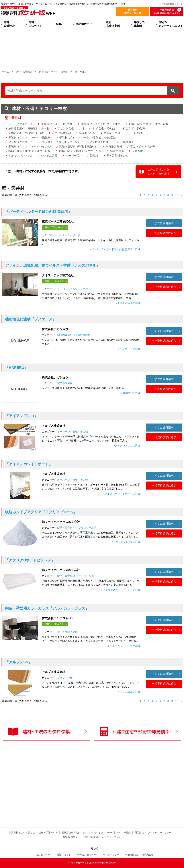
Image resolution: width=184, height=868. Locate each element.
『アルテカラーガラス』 (47, 608)
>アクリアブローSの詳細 (126, 542)
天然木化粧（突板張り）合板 (26, 133)
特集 (59, 24)
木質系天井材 (114, 146)
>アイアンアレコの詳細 (127, 446)
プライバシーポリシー (160, 833)
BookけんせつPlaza (87, 855)
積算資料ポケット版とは (22, 833)
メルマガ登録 (124, 833)
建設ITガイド (64, 855)
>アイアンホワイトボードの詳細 (122, 494)
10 (177, 195)
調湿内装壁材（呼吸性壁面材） (78, 146)
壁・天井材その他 (117, 155)
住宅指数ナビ (84, 24)
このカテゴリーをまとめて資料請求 (158, 172)
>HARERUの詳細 (130, 393)
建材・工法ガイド (35, 24)
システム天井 (49, 155)
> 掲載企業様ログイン (172, 4)
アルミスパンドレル (21, 155)
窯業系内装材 (87, 133)
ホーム (5, 72)
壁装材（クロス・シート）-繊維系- (30, 137)
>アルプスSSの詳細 (129, 692)
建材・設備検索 (9, 24)
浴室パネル (117, 151)
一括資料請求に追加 (164, 233)
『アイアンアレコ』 (21, 416)
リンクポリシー (111, 855)
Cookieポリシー (72, 837)
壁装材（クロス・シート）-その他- (30, 146)
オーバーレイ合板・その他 (98, 128)
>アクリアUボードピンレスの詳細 (121, 590)
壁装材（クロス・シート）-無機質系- (112, 142)
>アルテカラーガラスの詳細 (124, 646)
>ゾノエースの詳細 (129, 349)
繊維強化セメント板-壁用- (57, 124)
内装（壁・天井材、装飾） (54, 72)
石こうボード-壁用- (135, 128)
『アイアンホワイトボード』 (29, 464)
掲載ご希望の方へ (93, 837)
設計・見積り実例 (113, 24)
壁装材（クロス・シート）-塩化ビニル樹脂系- (87, 137)
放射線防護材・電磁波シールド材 (29, 128)
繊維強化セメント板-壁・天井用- (101, 124)
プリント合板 (66, 128)
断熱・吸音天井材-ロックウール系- (81, 151)
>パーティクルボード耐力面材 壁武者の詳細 (115, 249)
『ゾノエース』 (31, 319)
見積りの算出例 (139, 24)
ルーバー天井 (74, 155)
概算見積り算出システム (74, 833)
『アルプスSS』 (18, 662)
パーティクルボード (21, 124)
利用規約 (139, 833)
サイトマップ (114, 837)
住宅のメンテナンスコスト (171, 24)
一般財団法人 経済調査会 (139, 855)
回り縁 (94, 155)
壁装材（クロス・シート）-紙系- (124, 133)
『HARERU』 (17, 368)
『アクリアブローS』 (41, 512)
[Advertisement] (60, 792)
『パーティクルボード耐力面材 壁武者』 (38, 212)
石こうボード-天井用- (143, 146)
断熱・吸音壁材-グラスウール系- (149, 124)
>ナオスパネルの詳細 (128, 303)
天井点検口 (139, 151)
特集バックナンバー (102, 833)
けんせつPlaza (44, 855)
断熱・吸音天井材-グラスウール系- (30, 151)
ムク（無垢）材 (61, 133)
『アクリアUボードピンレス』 (30, 560)
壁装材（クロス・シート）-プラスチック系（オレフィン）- (45, 142)
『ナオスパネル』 (52, 265)
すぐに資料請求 (164, 223)
